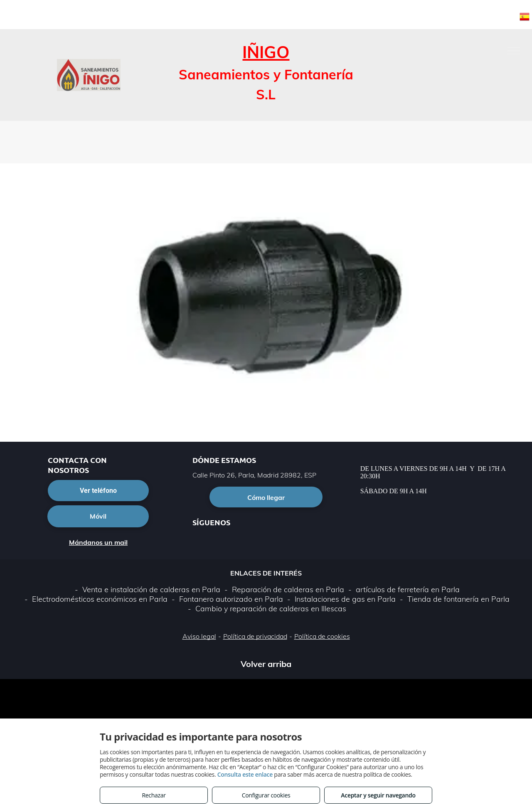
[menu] (514, 51)
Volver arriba (266, 664)
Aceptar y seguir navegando (378, 795)
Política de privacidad (255, 636)
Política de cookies (322, 636)
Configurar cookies (266, 795)
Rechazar (154, 795)
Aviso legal (199, 636)
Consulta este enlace (245, 774)
